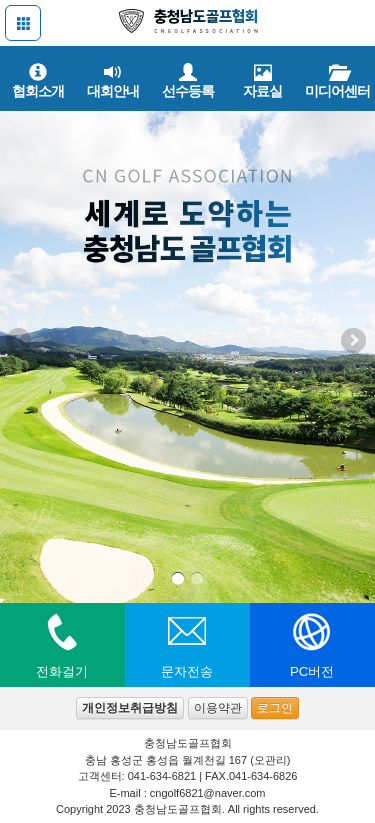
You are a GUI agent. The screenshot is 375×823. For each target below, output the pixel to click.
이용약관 (218, 708)
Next (355, 342)
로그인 (275, 708)
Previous (20, 342)
